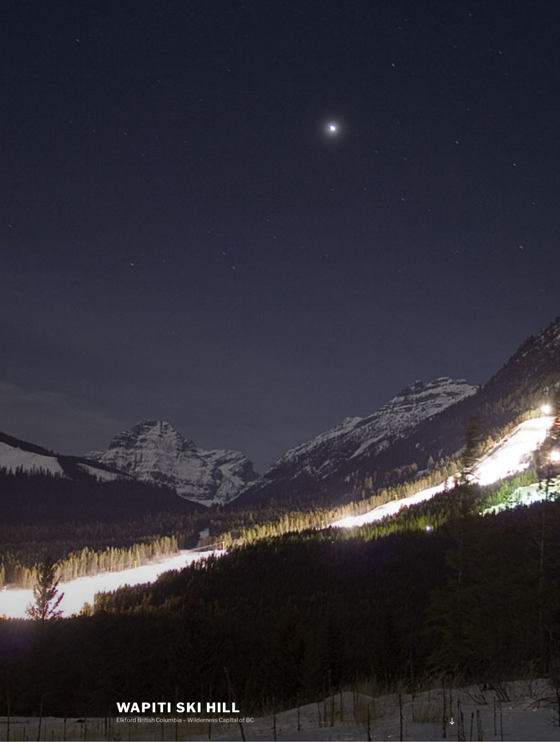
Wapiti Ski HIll (179, 708)
